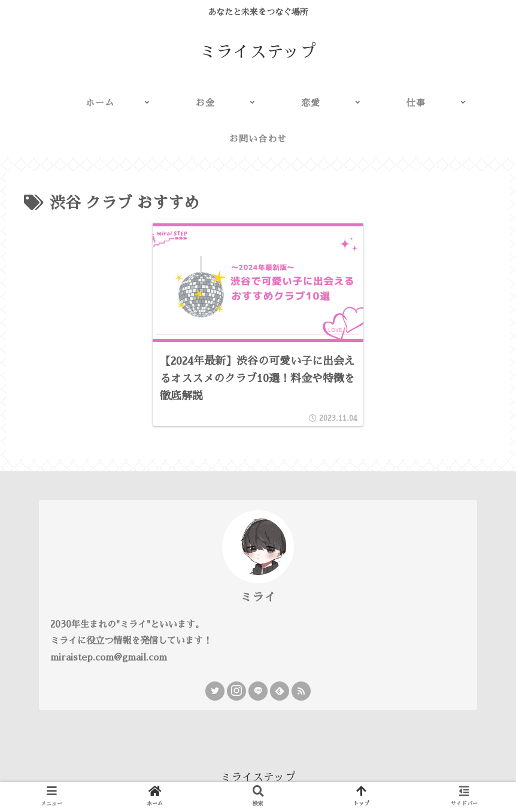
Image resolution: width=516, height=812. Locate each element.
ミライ (258, 597)
